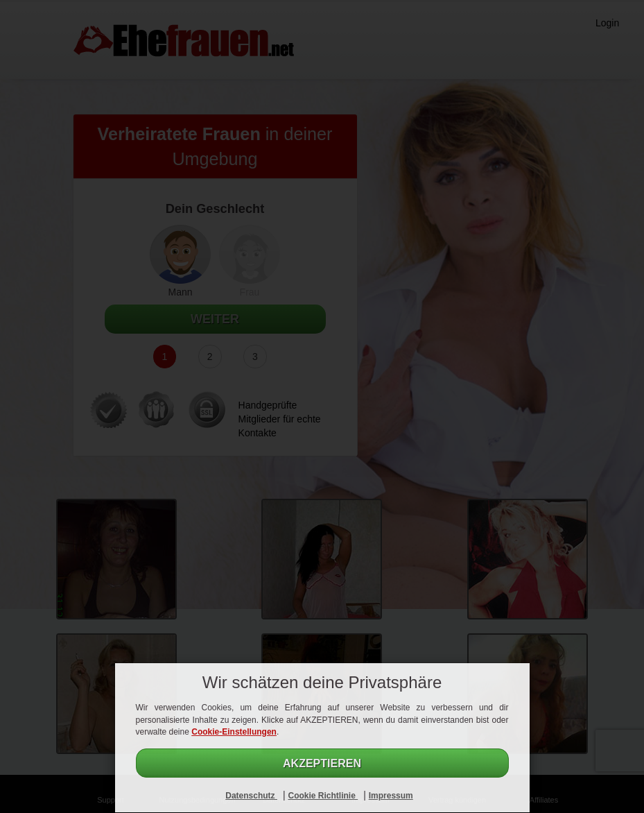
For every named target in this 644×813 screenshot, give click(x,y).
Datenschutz (251, 796)
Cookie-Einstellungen (234, 732)
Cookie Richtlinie (323, 796)
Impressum (391, 796)
